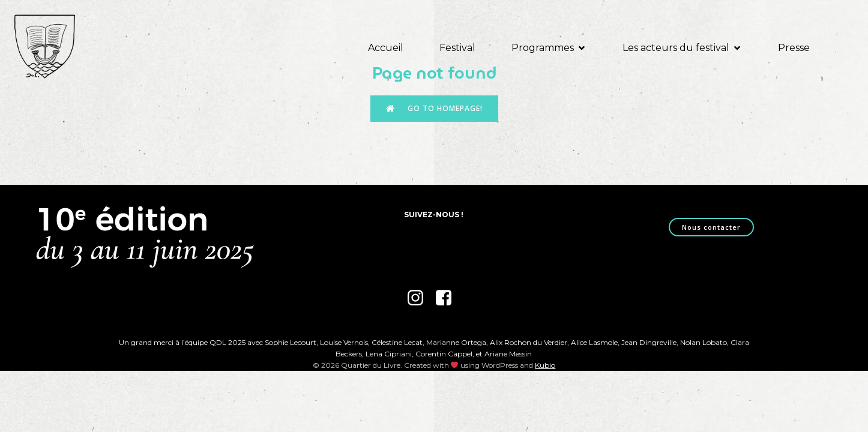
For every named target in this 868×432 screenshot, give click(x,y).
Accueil (386, 48)
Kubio (545, 365)
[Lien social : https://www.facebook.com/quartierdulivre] (448, 298)
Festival (457, 48)
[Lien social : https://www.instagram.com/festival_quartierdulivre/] (420, 298)
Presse (794, 48)
